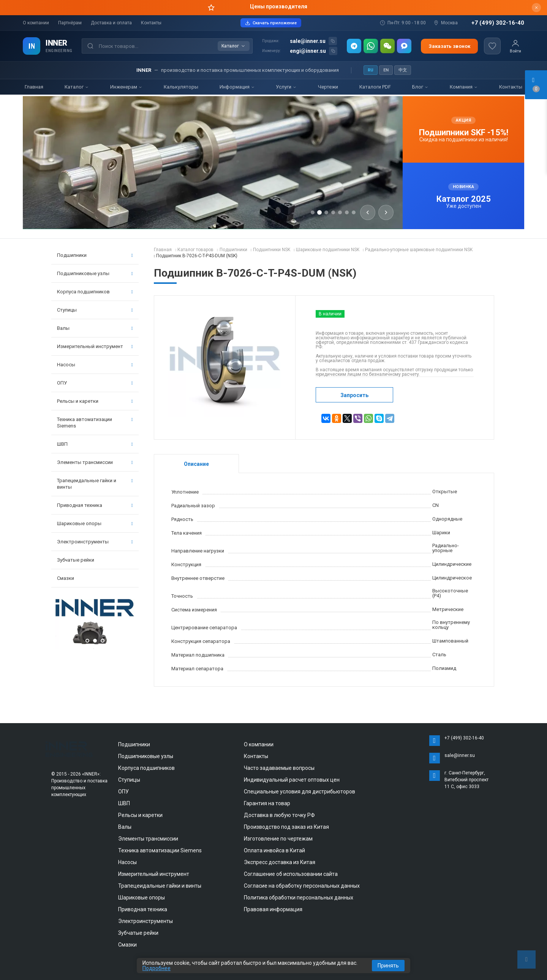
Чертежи (328, 87)
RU (371, 70)
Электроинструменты (95, 542)
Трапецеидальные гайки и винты (95, 484)
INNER (56, 43)
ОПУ (95, 383)
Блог (420, 87)
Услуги (286, 87)
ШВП (95, 444)
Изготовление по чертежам (278, 839)
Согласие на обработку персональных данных (302, 886)
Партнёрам (70, 23)
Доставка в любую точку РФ (279, 815)
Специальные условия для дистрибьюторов (300, 792)
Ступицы (95, 310)
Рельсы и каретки (95, 401)
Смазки (66, 578)
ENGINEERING (59, 51)
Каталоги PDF (375, 87)
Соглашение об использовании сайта (291, 874)
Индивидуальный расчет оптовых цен (292, 780)
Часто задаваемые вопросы (279, 768)
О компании (36, 23)
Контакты (151, 23)
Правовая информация (273, 909)
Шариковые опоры (95, 523)
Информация (237, 87)
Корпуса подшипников (95, 292)
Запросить (354, 395)
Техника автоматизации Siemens (95, 423)
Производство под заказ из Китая (286, 827)
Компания (464, 87)
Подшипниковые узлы (95, 273)
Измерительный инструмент (95, 346)
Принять (388, 966)
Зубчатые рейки (76, 560)
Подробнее (157, 968)
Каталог (77, 87)
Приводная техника (95, 505)
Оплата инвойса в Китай (274, 850)
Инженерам (126, 87)
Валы (95, 328)
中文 (403, 70)
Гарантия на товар (267, 803)
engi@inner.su (308, 51)
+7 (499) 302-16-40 (498, 23)
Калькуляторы (181, 87)
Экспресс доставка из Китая (280, 862)
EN (386, 70)
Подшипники (95, 255)
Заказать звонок (449, 46)
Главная (34, 87)
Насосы (95, 365)
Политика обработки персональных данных (299, 898)
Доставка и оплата (111, 23)
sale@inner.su (308, 41)
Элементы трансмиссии (95, 462)
